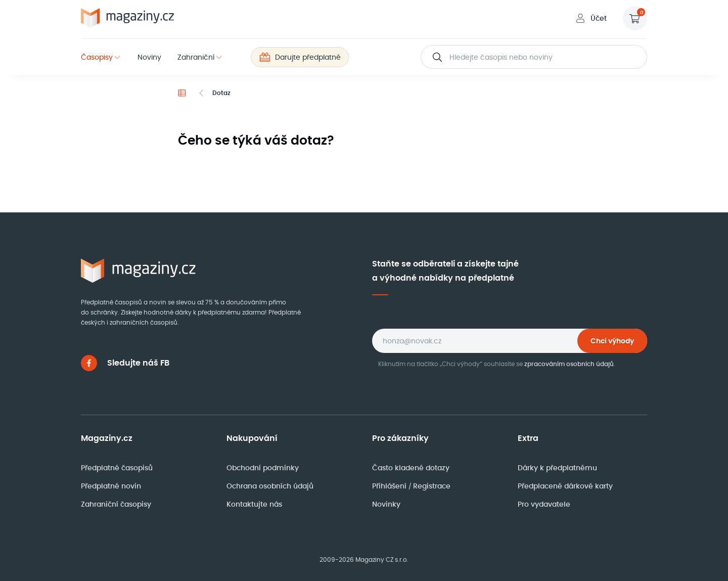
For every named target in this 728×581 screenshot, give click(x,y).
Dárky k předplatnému (557, 468)
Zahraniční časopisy (116, 504)
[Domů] (182, 93)
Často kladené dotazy (411, 468)
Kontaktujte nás (254, 504)
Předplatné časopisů (117, 468)
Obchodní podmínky (263, 468)
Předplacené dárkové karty (565, 486)
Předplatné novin (111, 486)
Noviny (149, 57)
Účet (590, 18)
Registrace (432, 486)
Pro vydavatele (544, 504)
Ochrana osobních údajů (270, 486)
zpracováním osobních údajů (569, 364)
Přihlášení (390, 486)
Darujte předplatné (300, 57)
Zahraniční (196, 57)
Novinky (386, 504)
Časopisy (97, 57)
